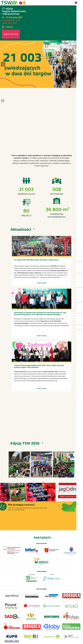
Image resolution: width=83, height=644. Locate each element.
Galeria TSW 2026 (11, 34)
